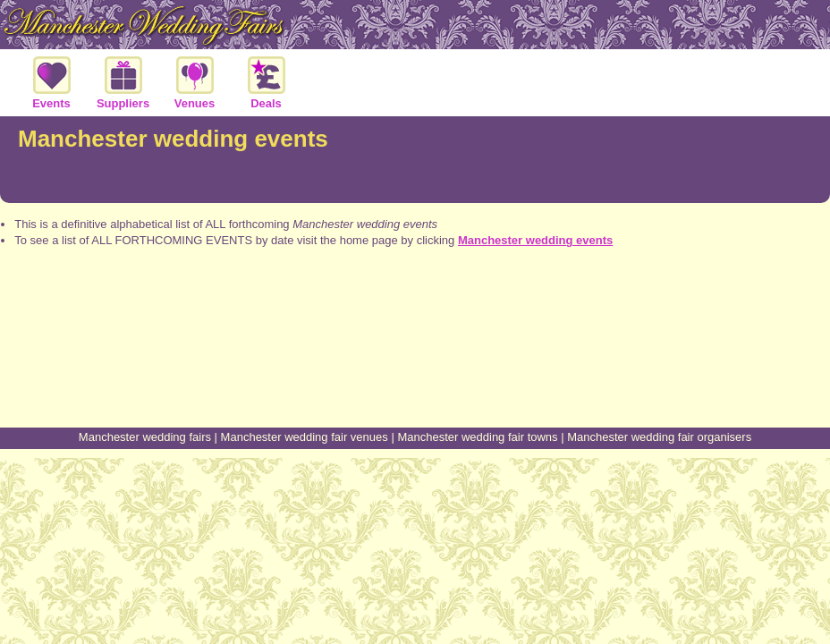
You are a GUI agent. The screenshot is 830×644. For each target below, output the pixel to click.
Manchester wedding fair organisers (659, 437)
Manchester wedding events (535, 240)
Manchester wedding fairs (145, 437)
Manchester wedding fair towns (477, 437)
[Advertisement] (415, 360)
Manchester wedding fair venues (305, 437)
